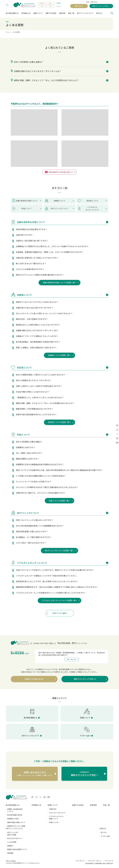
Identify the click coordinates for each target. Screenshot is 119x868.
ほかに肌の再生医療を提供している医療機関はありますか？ (40, 526)
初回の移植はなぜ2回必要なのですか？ (31, 229)
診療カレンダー (54, 822)
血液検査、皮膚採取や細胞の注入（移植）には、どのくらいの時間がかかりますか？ (50, 252)
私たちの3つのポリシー (15, 838)
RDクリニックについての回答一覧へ (59, 551)
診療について (38, 13)
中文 (58, 6)
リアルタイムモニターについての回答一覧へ (59, 600)
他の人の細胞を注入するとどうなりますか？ (34, 380)
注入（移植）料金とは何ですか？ (29, 453)
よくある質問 (12, 842)
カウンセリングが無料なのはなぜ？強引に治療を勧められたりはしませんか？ (47, 487)
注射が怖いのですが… (25, 235)
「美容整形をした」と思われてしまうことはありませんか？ (40, 397)
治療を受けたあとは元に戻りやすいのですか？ (35, 308)
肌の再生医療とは (12, 13)
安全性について (92, 201)
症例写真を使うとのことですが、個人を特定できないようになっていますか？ (47, 581)
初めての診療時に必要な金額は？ (29, 442)
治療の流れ (53, 809)
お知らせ (99, 13)
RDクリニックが (17, 834)
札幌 (50, 6)
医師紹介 (10, 846)
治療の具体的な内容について (27, 201)
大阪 (42, 6)
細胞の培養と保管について (16, 822)
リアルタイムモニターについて (92, 208)
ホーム (8, 32)
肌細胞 (16, 810)
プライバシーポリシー (95, 861)
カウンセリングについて (57, 813)
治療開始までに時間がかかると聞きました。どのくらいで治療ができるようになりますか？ (52, 246)
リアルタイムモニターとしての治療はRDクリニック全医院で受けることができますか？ (51, 593)
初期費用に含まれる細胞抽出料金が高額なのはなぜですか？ (40, 464)
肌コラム (104, 832)
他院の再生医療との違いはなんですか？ (32, 531)
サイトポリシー (81, 861)
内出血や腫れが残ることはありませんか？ (33, 392)
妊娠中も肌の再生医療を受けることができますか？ (36, 415)
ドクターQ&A (105, 836)
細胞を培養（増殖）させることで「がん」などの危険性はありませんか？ (45, 403)
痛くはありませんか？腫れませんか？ (31, 263)
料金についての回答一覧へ (59, 501)
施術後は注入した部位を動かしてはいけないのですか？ (38, 325)
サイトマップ (109, 861)
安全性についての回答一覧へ (60, 422)
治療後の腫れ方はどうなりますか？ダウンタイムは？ (37, 330)
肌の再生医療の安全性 (15, 815)
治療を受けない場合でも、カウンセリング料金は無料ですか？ (41, 493)
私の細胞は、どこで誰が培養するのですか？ (34, 537)
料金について (27, 208)
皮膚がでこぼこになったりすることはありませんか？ (37, 302)
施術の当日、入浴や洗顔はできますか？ (32, 319)
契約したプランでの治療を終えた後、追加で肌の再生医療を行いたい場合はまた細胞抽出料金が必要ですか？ (59, 470)
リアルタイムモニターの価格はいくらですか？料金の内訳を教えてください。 (47, 576)
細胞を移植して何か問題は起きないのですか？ (35, 409)
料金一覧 (71, 13)
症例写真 (62, 13)
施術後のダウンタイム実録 (16, 826)
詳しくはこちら (72, 659)
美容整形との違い (13, 819)
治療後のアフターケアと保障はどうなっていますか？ (37, 336)
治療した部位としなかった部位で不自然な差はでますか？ (39, 386)
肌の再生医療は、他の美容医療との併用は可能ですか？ (38, 342)
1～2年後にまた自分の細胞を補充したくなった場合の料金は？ (41, 476)
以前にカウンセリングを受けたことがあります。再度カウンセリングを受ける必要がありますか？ (55, 570)
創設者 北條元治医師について (17, 849)
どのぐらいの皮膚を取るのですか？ (30, 269)
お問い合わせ (79, 6)
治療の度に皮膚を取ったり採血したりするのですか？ (37, 258)
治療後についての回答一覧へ (60, 355)
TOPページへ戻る (59, 613)
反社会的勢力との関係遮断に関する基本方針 (99, 863)
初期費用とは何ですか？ (26, 447)
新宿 (50, 3)
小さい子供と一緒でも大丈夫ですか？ (31, 543)
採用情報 (10, 853)
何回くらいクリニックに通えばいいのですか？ (35, 520)
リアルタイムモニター (57, 818)
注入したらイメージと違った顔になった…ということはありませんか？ (44, 313)
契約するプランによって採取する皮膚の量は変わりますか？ (40, 275)
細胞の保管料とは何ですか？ (27, 459)
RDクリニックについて (85, 13)
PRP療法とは (26, 13)
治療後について (59, 201)
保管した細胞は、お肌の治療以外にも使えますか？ (36, 348)
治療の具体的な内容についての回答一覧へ (59, 283)
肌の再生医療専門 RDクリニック (21, 863)
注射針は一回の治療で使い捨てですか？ (32, 241)
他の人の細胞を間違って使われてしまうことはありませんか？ (41, 375)
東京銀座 (42, 3)
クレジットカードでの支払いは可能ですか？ (34, 482)
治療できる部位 (51, 13)
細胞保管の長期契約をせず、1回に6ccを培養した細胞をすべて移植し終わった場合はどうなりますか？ (57, 587)
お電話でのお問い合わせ (34, 679)
